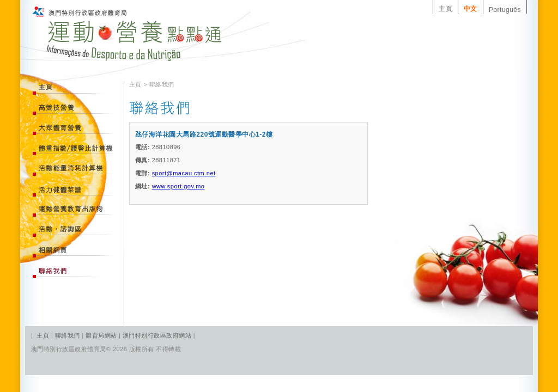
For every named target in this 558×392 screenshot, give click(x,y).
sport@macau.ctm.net (184, 173)
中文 (471, 9)
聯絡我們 (68, 335)
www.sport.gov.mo (178, 186)
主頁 (445, 9)
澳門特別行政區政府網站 (157, 335)
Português (505, 10)
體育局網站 (101, 335)
